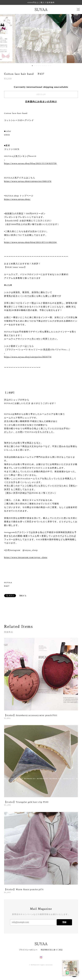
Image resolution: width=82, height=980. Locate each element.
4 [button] (38, 66)
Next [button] (77, 39)
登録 (64, 922)
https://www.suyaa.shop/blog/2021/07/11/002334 (30, 242)
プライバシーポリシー (28, 950)
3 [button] (36, 66)
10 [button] (50, 66)
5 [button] (40, 66)
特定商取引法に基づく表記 (52, 950)
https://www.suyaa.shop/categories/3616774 (28, 357)
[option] (41, 39)
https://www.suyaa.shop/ (17, 199)
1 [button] (32, 66)
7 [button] (44, 66)
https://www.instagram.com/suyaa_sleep (26, 557)
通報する (23, 596)
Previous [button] (5, 39)
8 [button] (46, 66)
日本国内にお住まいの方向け (41, 102)
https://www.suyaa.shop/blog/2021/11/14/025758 (30, 163)
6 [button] (42, 66)
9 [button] (48, 66)
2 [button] (34, 66)
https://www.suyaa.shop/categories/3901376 (28, 181)
